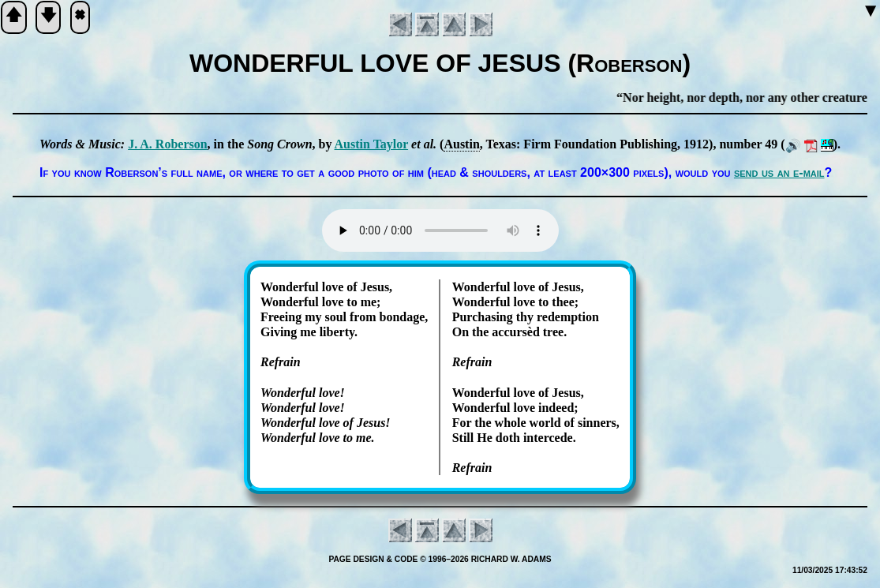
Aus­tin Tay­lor (372, 144)
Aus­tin (461, 144)
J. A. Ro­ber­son (167, 144)
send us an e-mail (779, 172)
